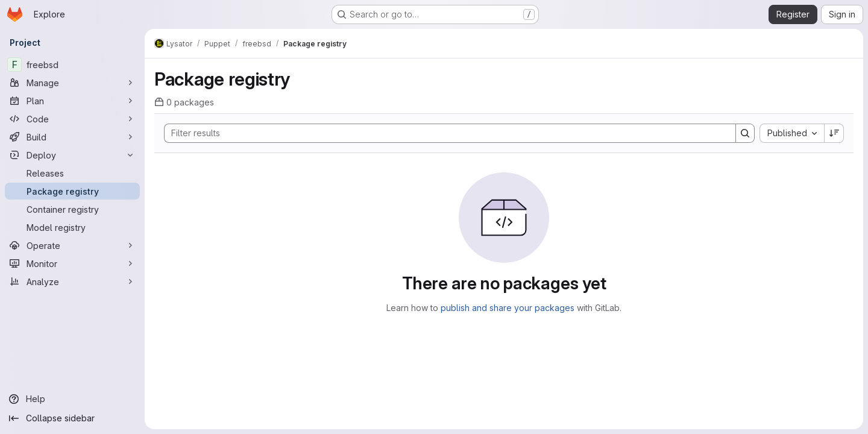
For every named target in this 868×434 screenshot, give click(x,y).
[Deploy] (72, 155)
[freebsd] (72, 64)
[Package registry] (72, 191)
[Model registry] (72, 227)
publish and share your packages (508, 308)
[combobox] (792, 133)
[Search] (444, 133)
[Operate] (72, 245)
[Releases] (72, 173)
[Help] (72, 399)
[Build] (72, 137)
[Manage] (72, 83)
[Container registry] (72, 209)
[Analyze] (72, 281)
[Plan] (72, 101)
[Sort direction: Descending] (834, 133)
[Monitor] (72, 263)
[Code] (72, 119)
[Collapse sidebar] (72, 418)
